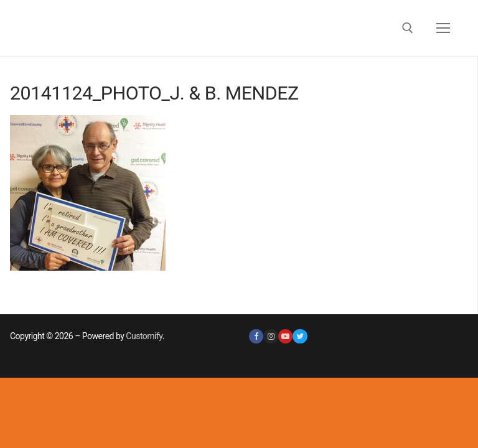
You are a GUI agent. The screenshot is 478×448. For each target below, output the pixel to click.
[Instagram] (270, 336)
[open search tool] (408, 28)
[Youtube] (285, 336)
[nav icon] (443, 28)
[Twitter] (300, 336)
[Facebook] (256, 336)
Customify (144, 336)
